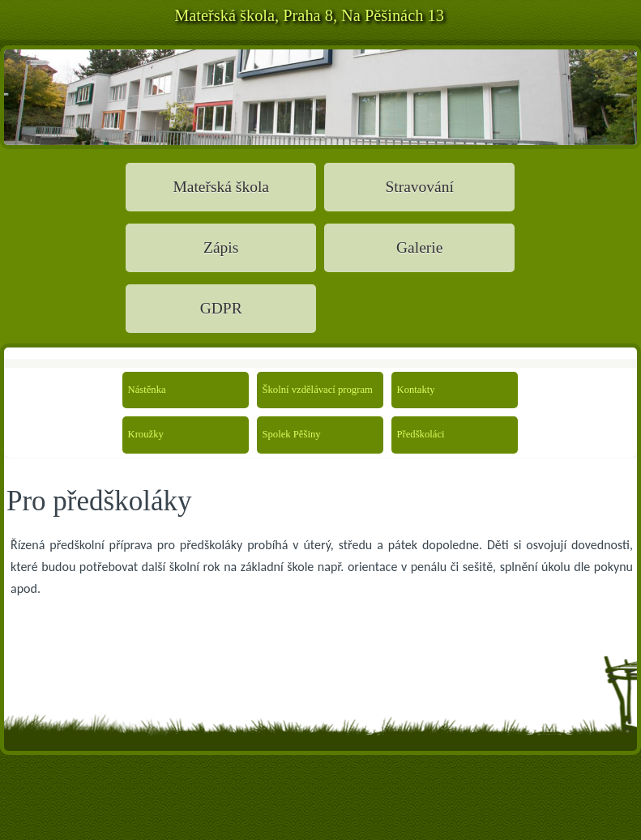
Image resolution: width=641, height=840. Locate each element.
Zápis (221, 247)
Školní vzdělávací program (281, 390)
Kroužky (146, 434)
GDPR (221, 308)
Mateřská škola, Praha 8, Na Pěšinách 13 (309, 15)
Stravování (419, 187)
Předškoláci (416, 434)
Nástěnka (147, 390)
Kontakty (416, 390)
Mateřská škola (221, 187)
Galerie (419, 247)
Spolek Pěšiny (281, 434)
